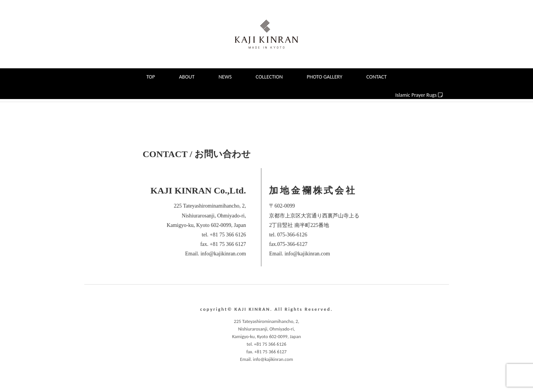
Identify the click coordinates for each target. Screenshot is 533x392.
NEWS (225, 77)
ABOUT (187, 77)
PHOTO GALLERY (325, 77)
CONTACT (376, 77)
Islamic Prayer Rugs (419, 95)
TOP (151, 77)
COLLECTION (269, 77)
